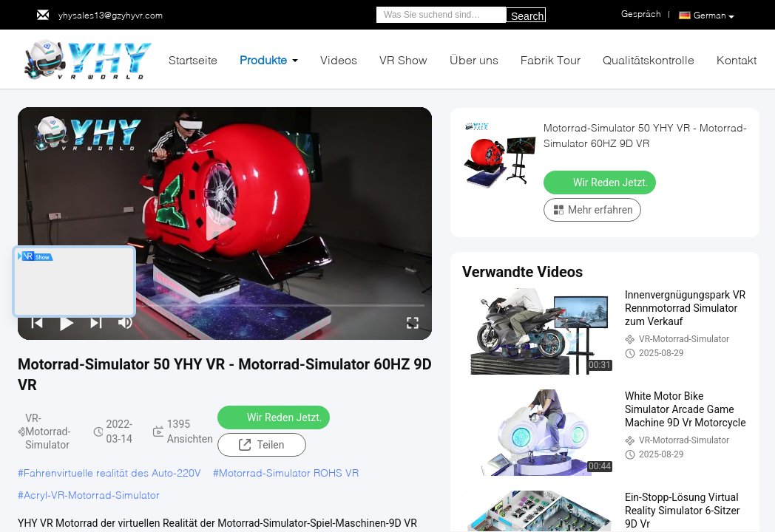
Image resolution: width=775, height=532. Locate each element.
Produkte (263, 59)
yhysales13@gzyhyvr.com (111, 15)
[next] (96, 322)
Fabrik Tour (551, 59)
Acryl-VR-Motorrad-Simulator (92, 495)
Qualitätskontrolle (649, 59)
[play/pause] (67, 322)
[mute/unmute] (126, 322)
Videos (339, 59)
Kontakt (737, 59)
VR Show (403, 59)
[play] (225, 224)
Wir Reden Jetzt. (275, 417)
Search (527, 16)
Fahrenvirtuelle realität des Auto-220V (112, 473)
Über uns (474, 59)
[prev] (37, 322)
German (714, 16)
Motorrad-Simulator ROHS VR (289, 473)
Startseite (193, 59)
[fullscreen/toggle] (413, 322)
